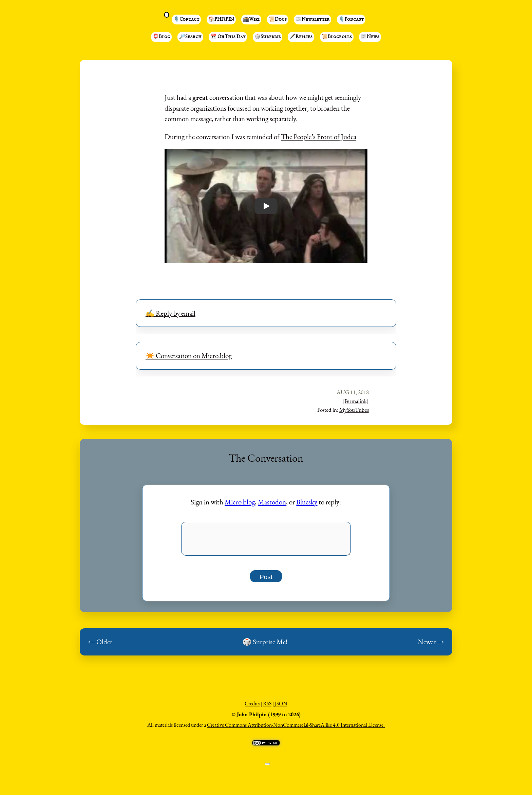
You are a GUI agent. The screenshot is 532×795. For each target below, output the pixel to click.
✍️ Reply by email (170, 313)
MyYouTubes (354, 410)
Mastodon (272, 502)
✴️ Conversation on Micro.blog (189, 356)
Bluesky (307, 502)
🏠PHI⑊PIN (221, 20)
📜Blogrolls (337, 37)
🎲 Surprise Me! (265, 646)
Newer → (431, 646)
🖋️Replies (301, 37)
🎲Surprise (268, 37)
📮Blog (161, 37)
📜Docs (278, 20)
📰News (370, 37)
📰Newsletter (312, 20)
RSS (267, 708)
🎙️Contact (186, 20)
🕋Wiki (251, 20)
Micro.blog (240, 502)
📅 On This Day (228, 37)
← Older (100, 646)
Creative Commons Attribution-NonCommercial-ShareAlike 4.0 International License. (296, 729)
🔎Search (190, 37)
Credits (252, 708)
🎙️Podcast (351, 20)
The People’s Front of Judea (319, 137)
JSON (281, 708)
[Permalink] (356, 401)
